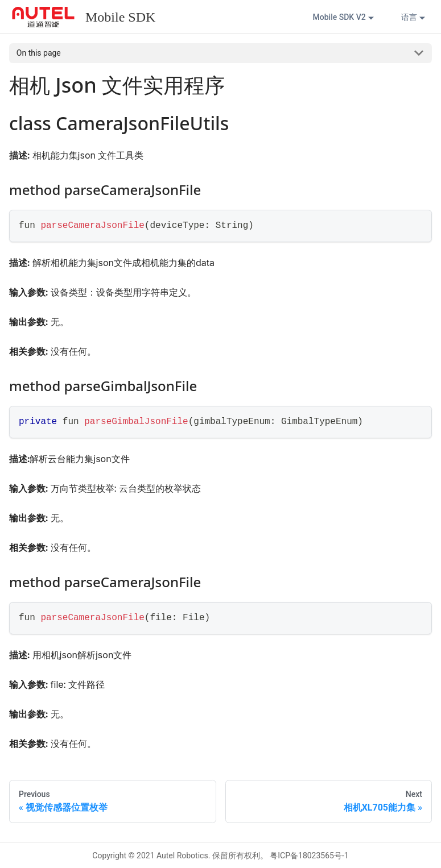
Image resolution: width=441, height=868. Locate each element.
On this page (39, 53)
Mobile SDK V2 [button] (339, 17)
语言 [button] (409, 17)
